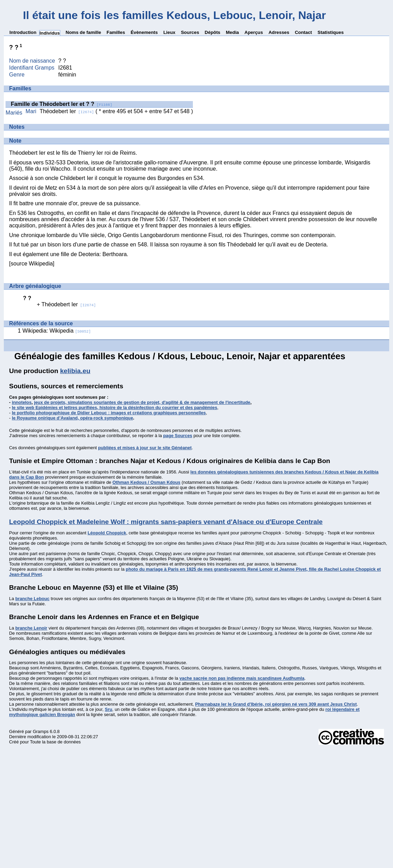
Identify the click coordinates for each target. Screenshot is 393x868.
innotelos (22, 402)
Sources (190, 32)
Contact (303, 32)
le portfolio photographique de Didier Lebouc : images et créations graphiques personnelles (109, 413)
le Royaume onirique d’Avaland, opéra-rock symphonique (72, 418)
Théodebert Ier (67, 111)
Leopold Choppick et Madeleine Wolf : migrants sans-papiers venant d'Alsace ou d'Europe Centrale (166, 522)
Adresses (279, 32)
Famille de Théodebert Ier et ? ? (61, 104)
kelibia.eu (75, 371)
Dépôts (212, 32)
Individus (50, 33)
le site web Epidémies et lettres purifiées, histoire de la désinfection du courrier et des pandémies (114, 408)
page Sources (178, 436)
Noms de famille (83, 32)
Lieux (169, 32)
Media (232, 32)
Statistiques (331, 32)
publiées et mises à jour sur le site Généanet (145, 448)
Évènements (144, 32)
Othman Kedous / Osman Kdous (146, 482)
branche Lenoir (31, 628)
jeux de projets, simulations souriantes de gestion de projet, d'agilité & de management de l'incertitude (142, 402)
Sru (109, 709)
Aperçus (254, 32)
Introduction (23, 32)
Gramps (41, 731)
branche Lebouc (32, 599)
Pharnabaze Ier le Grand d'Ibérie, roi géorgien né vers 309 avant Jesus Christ (276, 704)
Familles (116, 32)
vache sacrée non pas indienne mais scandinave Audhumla (242, 678)
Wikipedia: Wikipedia (57, 331)
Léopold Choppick (107, 533)
